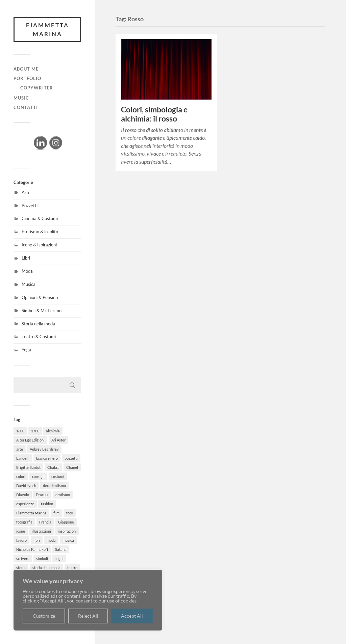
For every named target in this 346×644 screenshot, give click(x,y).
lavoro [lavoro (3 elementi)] (21, 540)
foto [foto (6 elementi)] (70, 513)
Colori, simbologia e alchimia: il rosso (154, 114)
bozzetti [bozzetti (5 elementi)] (71, 458)
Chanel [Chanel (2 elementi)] (72, 467)
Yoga (26, 350)
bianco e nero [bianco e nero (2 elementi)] (47, 458)
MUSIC (21, 98)
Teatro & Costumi (39, 337)
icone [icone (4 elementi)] (21, 531)
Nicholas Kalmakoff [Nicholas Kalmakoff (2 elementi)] (32, 549)
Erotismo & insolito (40, 232)
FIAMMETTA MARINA (47, 30)
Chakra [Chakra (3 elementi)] (53, 467)
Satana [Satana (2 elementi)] (61, 549)
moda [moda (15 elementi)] (51, 540)
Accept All (132, 616)
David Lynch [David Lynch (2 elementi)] (26, 486)
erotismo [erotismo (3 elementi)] (63, 495)
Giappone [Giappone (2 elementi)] (66, 522)
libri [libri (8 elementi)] (37, 540)
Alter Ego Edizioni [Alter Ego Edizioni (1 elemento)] (30, 440)
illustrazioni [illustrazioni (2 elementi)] (41, 531)
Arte (26, 192)
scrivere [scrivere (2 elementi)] (23, 558)
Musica (29, 284)
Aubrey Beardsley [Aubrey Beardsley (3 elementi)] (44, 449)
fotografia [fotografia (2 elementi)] (24, 522)
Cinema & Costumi (40, 218)
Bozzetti (30, 206)
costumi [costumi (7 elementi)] (58, 476)
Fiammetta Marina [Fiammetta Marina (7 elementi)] (31, 513)
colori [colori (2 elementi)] (21, 476)
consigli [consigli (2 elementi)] (38, 476)
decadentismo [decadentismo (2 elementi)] (54, 486)
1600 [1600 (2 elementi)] (20, 431)
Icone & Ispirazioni (39, 245)
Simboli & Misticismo (42, 311)
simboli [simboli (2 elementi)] (42, 558)
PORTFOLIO (27, 78)
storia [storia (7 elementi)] (21, 568)
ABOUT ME (26, 69)
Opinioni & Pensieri (40, 297)
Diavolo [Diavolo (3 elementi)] (23, 495)
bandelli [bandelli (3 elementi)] (23, 458)
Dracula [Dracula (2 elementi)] (42, 495)
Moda (27, 271)
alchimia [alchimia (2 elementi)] (53, 431)
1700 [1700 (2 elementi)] (35, 431)
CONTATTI (26, 107)
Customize (44, 616)
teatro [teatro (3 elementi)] (72, 568)
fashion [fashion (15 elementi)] (47, 504)
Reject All (88, 616)
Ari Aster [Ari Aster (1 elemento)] (58, 440)
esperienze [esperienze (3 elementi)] (25, 504)
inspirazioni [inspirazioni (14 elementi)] (67, 531)
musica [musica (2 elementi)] (68, 540)
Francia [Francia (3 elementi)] (45, 522)
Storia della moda (38, 324)
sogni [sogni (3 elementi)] (59, 558)
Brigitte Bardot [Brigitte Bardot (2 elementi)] (28, 467)
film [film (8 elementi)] (56, 513)
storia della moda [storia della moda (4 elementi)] (46, 568)
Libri (26, 258)
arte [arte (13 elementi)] (20, 449)
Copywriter (37, 88)
